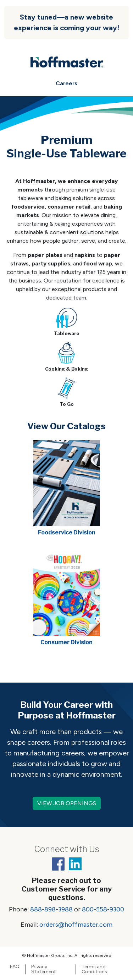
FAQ (15, 967)
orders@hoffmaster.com (76, 925)
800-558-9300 (103, 909)
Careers (66, 83)
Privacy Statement (44, 969)
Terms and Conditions (94, 969)
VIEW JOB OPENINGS (67, 803)
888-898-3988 (51, 909)
